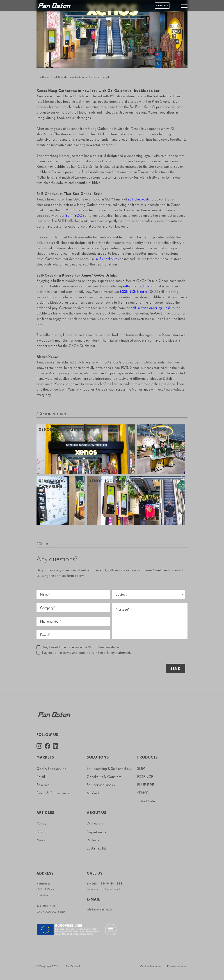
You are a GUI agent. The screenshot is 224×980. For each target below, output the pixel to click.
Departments (96, 832)
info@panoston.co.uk (99, 909)
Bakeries (43, 785)
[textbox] (149, 594)
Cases (41, 824)
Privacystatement (177, 966)
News (41, 840)
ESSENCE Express (135, 292)
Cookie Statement (151, 966)
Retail (41, 777)
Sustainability (97, 848)
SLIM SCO (74, 215)
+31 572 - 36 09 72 (109, 889)
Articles (45, 813)
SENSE (143, 793)
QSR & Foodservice (51, 769)
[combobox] (149, 594)
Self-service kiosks (101, 785)
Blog (40, 832)
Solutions (98, 757)
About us (96, 813)
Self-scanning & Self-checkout (109, 769)
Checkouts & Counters (104, 777)
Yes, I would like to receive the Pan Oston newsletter (78, 647)
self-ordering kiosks (138, 286)
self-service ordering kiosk (151, 308)
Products (147, 757)
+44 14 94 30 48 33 (110, 883)
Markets (45, 757)
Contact (162, 5)
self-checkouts (139, 199)
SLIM (141, 769)
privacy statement (117, 653)
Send (175, 669)
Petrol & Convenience (53, 793)
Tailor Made (146, 801)
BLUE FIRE (146, 785)
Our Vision (95, 824)
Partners (93, 840)
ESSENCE (145, 777)
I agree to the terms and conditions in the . (84, 653)
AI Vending (95, 793)
